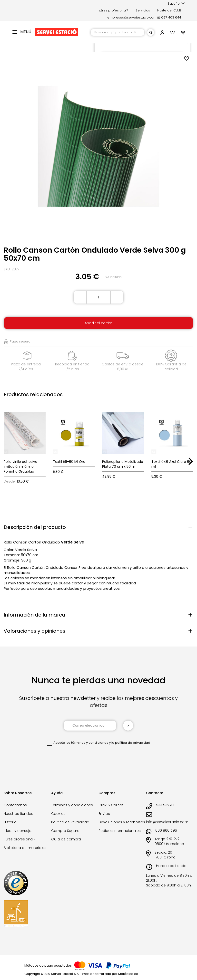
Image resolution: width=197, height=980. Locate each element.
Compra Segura (65, 831)
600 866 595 (166, 830)
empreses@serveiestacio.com (132, 17)
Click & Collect (111, 805)
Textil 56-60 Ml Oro (69, 462)
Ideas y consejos (19, 831)
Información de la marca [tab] (34, 615)
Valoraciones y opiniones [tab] (34, 631)
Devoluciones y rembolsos (122, 822)
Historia (10, 822)
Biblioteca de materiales (25, 848)
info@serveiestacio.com (167, 822)
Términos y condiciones (72, 805)
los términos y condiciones (87, 743)
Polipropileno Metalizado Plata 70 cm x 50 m (123, 464)
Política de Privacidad (70, 822)
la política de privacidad (131, 743)
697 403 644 (169, 17)
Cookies (58, 814)
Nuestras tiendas (18, 814)
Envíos (104, 814)
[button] (176, 4)
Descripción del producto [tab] (35, 527)
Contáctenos (15, 805)
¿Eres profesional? (114, 10)
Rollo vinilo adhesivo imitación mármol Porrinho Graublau (20, 466)
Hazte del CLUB (169, 10)
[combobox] (118, 32)
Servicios (143, 10)
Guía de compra (66, 839)
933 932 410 (166, 805)
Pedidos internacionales (120, 831)
